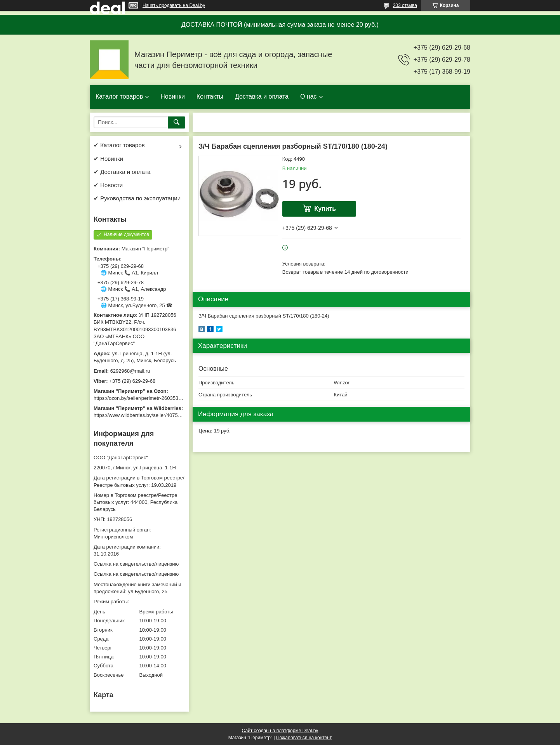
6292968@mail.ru (130, 371)
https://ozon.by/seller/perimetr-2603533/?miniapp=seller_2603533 (167, 398)
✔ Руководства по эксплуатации (137, 198)
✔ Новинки (108, 159)
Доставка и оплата (262, 96)
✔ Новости (108, 185)
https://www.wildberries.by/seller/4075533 (140, 415)
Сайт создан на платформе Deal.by (280, 731)
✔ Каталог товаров (119, 145)
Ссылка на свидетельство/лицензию (136, 564)
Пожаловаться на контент (304, 738)
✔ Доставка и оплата (122, 172)
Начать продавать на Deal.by (174, 5)
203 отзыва (405, 5)
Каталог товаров (119, 96)
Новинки (173, 96)
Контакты (210, 96)
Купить (325, 209)
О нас (309, 96)
